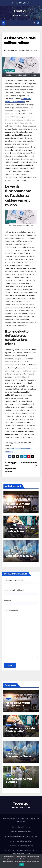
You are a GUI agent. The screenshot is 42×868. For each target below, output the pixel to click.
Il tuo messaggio (21, 635)
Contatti (21, 827)
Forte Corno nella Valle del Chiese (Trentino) (21, 836)
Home (14, 827)
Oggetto (21, 602)
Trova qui (21, 11)
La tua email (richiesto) (21, 592)
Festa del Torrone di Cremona (21, 832)
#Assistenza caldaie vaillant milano (22, 50)
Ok (22, 865)
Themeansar (21, 821)
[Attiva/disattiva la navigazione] (19, 23)
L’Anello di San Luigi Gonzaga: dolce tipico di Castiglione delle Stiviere (21, 852)
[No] (39, 861)
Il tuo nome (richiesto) (21, 582)
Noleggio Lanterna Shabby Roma (18, 505)
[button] (34, 23)
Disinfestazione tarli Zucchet (19, 780)
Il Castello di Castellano (24, 841)
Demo (28, 827)
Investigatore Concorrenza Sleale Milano (18, 556)
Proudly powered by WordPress (15, 819)
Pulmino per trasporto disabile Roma (20, 530)
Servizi (8, 699)
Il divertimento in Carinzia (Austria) (21, 846)
